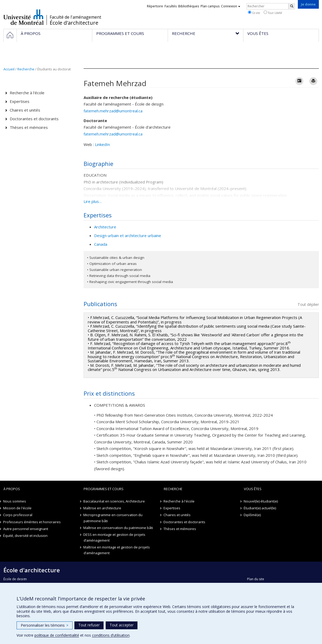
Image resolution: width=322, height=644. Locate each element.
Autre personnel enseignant (26, 529)
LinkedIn (102, 144)
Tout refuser (89, 625)
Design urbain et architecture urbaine (128, 235)
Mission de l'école (18, 508)
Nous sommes (15, 501)
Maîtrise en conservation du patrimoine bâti (118, 528)
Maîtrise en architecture (103, 508)
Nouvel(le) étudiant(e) (261, 501)
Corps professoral (18, 515)
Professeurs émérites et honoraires (32, 522)
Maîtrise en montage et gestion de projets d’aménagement (117, 550)
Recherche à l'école (27, 93)
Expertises (20, 101)
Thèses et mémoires (29, 127)
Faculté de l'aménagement (75, 17)
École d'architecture (74, 23)
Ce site (254, 13)
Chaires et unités (25, 110)
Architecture (105, 227)
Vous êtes (253, 489)
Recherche (26, 69)
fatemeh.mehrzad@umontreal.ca (113, 111)
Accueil (9, 69)
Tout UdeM (273, 13)
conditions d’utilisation (111, 635)
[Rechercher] (292, 6)
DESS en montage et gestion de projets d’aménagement (115, 537)
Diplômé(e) (252, 515)
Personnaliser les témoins (45, 625)
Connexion (231, 6)
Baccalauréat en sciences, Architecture (114, 501)
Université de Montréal (24, 17)
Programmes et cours (104, 489)
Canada (101, 244)
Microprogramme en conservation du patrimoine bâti (113, 518)
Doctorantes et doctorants (34, 119)
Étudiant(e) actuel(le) (260, 508)
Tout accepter (122, 625)
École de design (15, 579)
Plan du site (256, 579)
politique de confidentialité (57, 635)
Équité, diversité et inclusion (26, 536)
